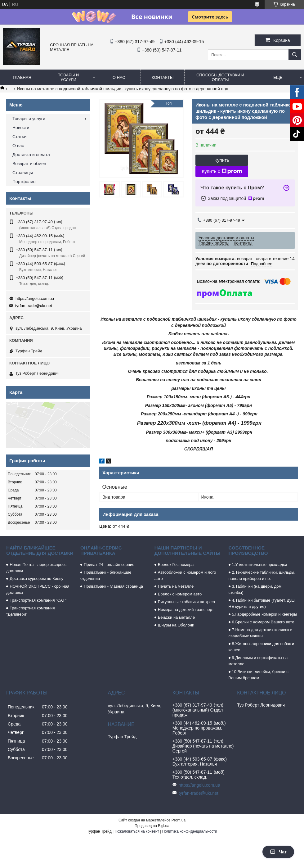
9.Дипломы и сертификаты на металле (258, 661)
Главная (22, 77)
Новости (21, 128)
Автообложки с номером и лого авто (185, 575)
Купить (222, 160)
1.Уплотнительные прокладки (260, 565)
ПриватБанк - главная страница (113, 586)
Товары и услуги (69, 77)
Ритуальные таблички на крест (187, 602)
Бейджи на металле (176, 617)
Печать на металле (176, 586)
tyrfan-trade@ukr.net (34, 306)
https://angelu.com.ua (35, 298)
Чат (278, 852)
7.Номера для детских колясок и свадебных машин (261, 633)
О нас (119, 77)
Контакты (163, 77)
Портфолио (24, 182)
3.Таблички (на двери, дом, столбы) (256, 589)
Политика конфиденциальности (190, 831)
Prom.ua (179, 820)
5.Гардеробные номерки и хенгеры (265, 614)
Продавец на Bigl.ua (152, 826)
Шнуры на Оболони (176, 625)
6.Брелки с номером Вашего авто (263, 622)
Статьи (19, 137)
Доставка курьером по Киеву (36, 579)
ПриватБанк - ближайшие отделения (106, 575)
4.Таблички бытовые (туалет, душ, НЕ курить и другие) (262, 603)
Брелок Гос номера (176, 565)
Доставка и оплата (31, 155)
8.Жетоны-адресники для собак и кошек (262, 647)
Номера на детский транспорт (186, 610)
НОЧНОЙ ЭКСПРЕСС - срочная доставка (38, 589)
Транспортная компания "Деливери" (30, 611)
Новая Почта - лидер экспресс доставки (36, 568)
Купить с (222, 171)
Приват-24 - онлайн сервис (109, 565)
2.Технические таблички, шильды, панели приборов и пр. (262, 575)
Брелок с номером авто (180, 594)
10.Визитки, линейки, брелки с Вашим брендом (259, 675)
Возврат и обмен (29, 164)
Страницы (23, 173)
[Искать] (295, 55)
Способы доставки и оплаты (220, 77)
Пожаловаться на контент (137, 831)
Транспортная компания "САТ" (38, 600)
